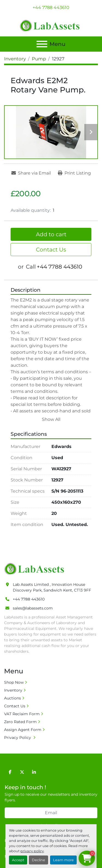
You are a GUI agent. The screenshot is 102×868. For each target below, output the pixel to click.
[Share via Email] (31, 173)
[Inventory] (15, 59)
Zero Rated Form (20, 722)
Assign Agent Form (23, 730)
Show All (51, 419)
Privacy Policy (18, 738)
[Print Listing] (74, 173)
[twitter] (22, 772)
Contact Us (51, 250)
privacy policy (32, 851)
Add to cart (51, 234)
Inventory (13, 690)
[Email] (51, 813)
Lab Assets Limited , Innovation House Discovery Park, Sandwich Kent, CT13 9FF (52, 587)
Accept (18, 860)
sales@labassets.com (33, 608)
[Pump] (39, 59)
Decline (38, 860)
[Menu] (42, 44)
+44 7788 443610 (51, 7)
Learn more (63, 860)
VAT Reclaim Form (22, 714)
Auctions (13, 698)
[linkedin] (34, 772)
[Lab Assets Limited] (35, 569)
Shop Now (14, 682)
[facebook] (10, 772)
